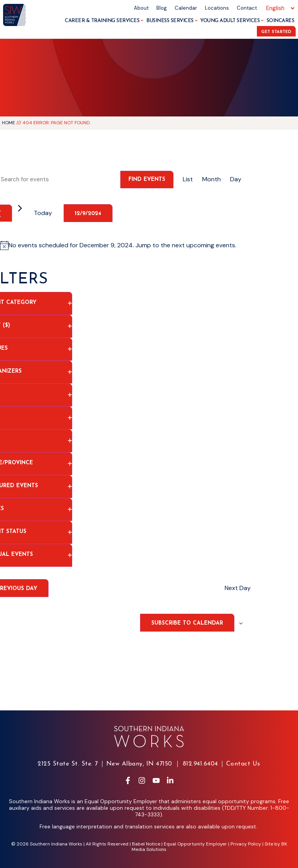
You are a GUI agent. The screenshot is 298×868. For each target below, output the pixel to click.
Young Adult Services (232, 21)
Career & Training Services (104, 21)
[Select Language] (279, 8)
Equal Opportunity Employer (195, 844)
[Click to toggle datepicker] (88, 213)
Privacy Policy (246, 844)
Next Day (238, 588)
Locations (217, 8)
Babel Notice (146, 844)
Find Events (147, 180)
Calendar (186, 8)
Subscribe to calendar (187, 623)
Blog (162, 8)
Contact (247, 8)
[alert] (122, 245)
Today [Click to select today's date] (43, 213)
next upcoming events (204, 245)
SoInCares (281, 21)
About (141, 8)
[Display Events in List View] (188, 179)
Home (9, 123)
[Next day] (20, 208)
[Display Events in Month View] (211, 179)
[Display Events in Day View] (236, 179)
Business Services (172, 21)
